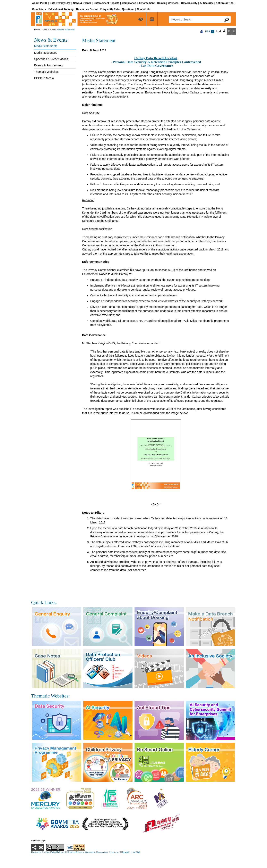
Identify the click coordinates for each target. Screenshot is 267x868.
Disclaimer (115, 852)
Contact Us (36, 852)
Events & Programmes (49, 65)
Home (37, 30)
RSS (210, 32)
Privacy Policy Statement (54, 852)
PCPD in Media (44, 78)
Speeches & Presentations (51, 59)
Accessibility (103, 852)
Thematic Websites (46, 72)
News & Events (49, 30)
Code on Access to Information (81, 852)
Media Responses (46, 53)
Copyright (126, 852)
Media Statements (46, 46)
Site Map (136, 852)
